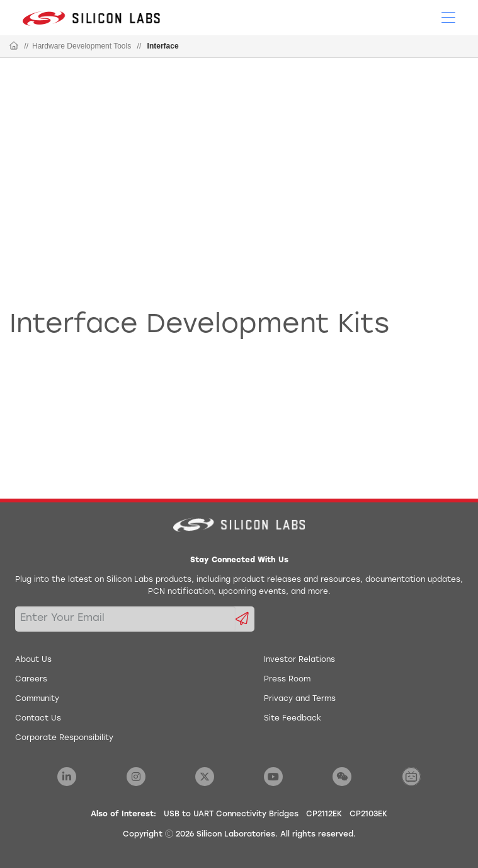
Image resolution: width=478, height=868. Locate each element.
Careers (31, 680)
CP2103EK (368, 814)
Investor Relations (299, 660)
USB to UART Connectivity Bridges (231, 814)
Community (37, 699)
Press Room (287, 680)
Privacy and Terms (300, 699)
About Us (33, 660)
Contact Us (38, 719)
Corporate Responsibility (64, 738)
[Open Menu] (448, 16)
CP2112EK (324, 814)
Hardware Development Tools (82, 46)
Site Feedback (293, 719)
